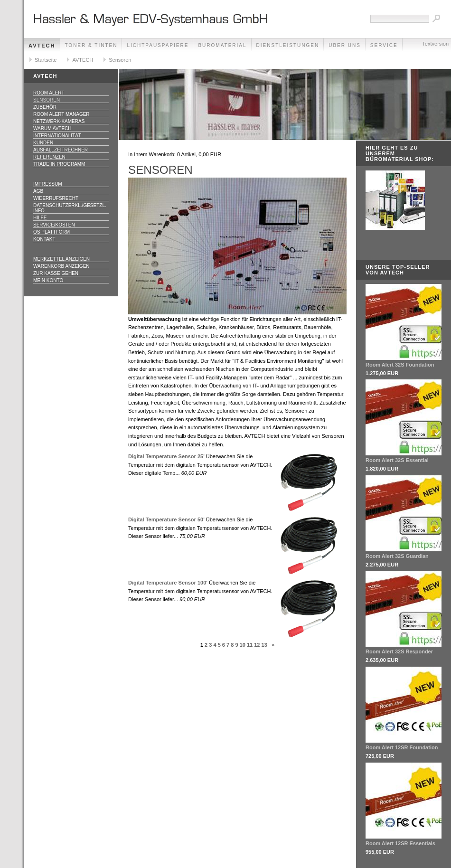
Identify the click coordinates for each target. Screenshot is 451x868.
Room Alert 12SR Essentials (400, 843)
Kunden (43, 143)
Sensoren (120, 60)
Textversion (435, 44)
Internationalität (57, 136)
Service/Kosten (54, 225)
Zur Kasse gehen (56, 273)
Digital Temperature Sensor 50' (166, 519)
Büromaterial (222, 45)
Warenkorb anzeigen (61, 266)
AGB (38, 191)
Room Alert (49, 93)
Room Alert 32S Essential (397, 460)
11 (250, 645)
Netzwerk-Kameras (59, 121)
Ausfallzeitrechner (61, 150)
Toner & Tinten (91, 45)
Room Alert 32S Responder (399, 651)
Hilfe (40, 218)
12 (257, 645)
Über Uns (345, 45)
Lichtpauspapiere (158, 45)
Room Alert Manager (61, 114)
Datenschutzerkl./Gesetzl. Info (70, 208)
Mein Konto (48, 280)
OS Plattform (52, 232)
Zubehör (45, 107)
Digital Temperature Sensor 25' (166, 456)
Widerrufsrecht (56, 198)
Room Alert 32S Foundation (400, 365)
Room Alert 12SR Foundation (402, 747)
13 (264, 645)
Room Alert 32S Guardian (397, 556)
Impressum (48, 184)
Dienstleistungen (288, 45)
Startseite (46, 60)
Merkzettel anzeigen (61, 259)
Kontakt (44, 239)
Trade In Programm (59, 164)
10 (243, 645)
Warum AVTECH (52, 128)
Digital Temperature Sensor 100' (168, 583)
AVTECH (42, 46)
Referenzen (49, 157)
